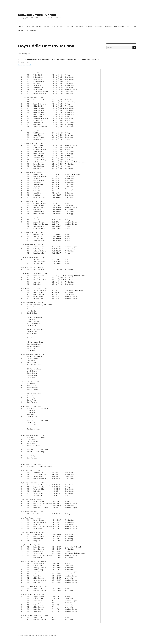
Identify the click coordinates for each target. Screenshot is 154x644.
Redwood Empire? (122, 26)
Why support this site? (27, 30)
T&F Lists (80, 26)
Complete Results (25, 65)
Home (21, 26)
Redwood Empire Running (37, 15)
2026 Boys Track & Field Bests (37, 26)
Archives (108, 26)
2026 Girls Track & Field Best (62, 26)
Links (134, 26)
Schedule (98, 26)
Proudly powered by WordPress (46, 635)
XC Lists (89, 26)
